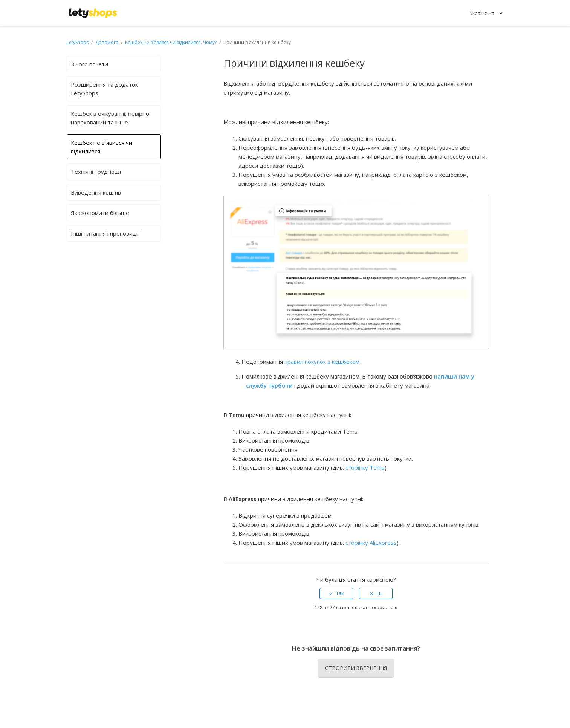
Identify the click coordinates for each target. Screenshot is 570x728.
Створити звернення (356, 668)
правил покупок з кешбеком (322, 362)
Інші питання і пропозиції (105, 233)
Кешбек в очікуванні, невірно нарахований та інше (110, 118)
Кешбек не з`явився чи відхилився (102, 147)
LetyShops (78, 42)
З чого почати (89, 64)
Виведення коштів (96, 192)
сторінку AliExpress (371, 543)
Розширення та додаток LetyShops (104, 89)
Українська (482, 13)
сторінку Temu (365, 467)
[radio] (336, 593)
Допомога (107, 42)
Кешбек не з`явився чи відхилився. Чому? (171, 42)
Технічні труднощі (96, 172)
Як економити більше (100, 213)
